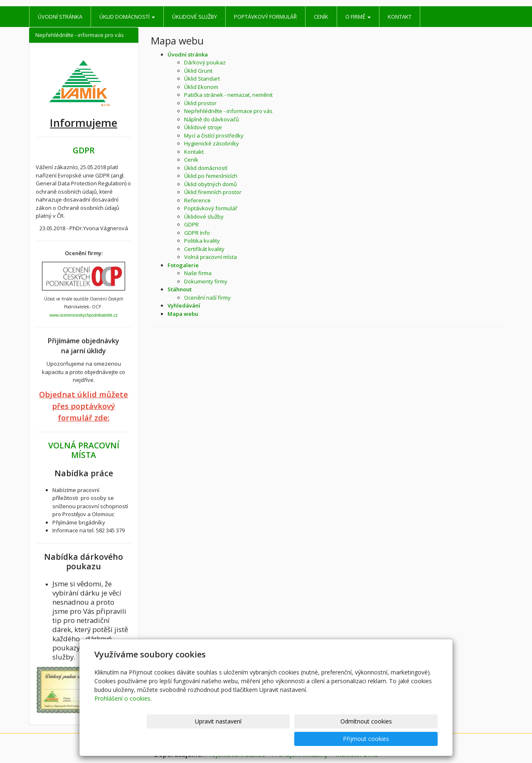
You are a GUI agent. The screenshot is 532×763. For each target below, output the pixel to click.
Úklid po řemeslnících (211, 176)
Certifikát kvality (204, 249)
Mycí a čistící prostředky (214, 135)
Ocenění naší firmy (207, 298)
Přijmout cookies (406, 739)
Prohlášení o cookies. (123, 716)
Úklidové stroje (203, 127)
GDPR (191, 224)
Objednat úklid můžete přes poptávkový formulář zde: (84, 406)
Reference (197, 200)
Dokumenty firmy (206, 281)
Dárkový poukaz (205, 62)
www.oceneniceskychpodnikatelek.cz (84, 315)
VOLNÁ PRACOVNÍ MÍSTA (84, 450)
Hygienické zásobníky (212, 143)
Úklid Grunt (198, 71)
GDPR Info (197, 233)
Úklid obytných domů (211, 184)
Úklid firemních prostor (213, 192)
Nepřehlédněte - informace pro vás (228, 111)
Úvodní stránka (60, 17)
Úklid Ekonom (201, 87)
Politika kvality (202, 241)
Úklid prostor (200, 103)
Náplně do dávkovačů (212, 119)
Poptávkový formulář (265, 17)
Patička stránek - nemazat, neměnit (228, 95)
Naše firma (198, 273)
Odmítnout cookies (338, 739)
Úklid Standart (202, 79)
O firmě (358, 17)
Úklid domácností (127, 17)
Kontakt (400, 17)
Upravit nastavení (270, 739)
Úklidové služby (195, 17)
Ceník (321, 17)
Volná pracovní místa (211, 257)
